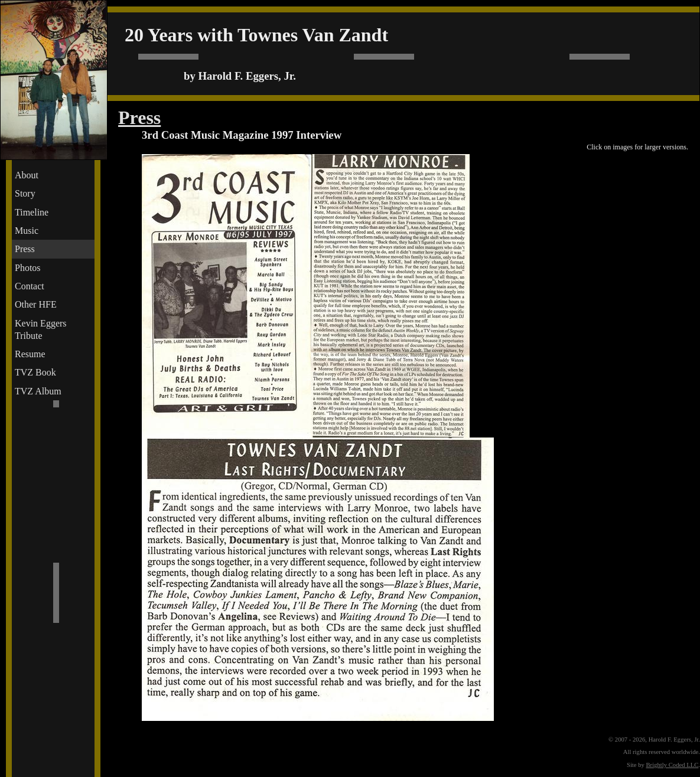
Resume (30, 354)
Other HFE (36, 304)
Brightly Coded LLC (673, 765)
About (27, 175)
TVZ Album (38, 391)
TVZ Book (35, 372)
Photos (28, 268)
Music (27, 231)
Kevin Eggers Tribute (41, 329)
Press (25, 249)
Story (25, 193)
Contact (30, 286)
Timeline (32, 212)
